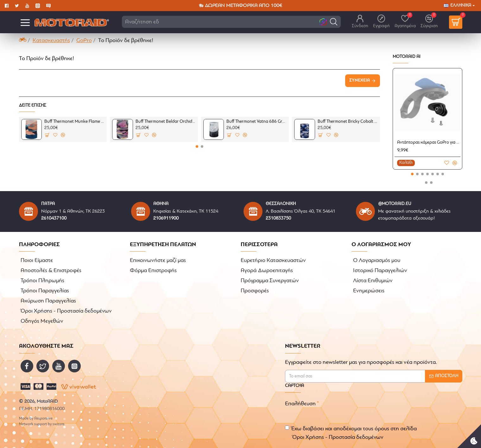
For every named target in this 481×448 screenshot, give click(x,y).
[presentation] (377, 409)
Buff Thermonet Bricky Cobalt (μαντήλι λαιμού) (348, 122)
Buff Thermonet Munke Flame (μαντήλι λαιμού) (74, 122)
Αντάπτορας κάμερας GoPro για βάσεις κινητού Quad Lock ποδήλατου (429, 143)
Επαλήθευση (300, 404)
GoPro (84, 41)
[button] (334, 22)
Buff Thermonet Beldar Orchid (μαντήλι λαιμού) (166, 122)
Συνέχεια (360, 81)
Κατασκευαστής (51, 41)
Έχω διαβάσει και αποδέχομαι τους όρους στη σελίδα (351, 434)
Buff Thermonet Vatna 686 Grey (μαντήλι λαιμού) (256, 122)
